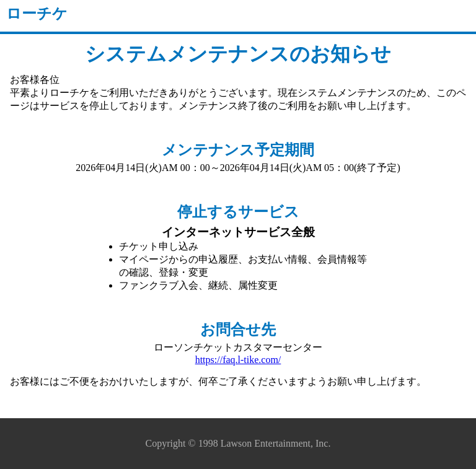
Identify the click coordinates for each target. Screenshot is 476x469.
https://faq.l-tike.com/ (238, 360)
